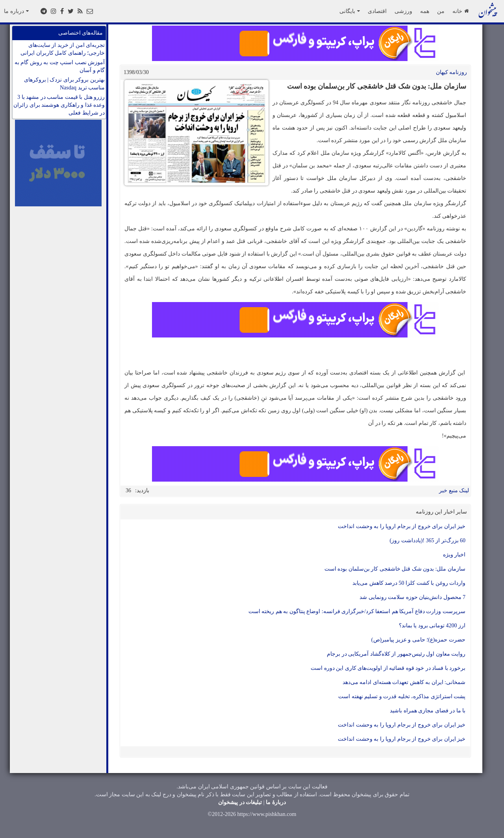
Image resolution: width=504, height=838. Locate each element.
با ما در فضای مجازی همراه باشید (428, 711)
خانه (460, 11)
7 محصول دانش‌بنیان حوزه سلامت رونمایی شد (412, 597)
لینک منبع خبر (454, 490)
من (441, 11)
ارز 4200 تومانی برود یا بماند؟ (432, 626)
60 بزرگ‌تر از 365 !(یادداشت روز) (428, 540)
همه (425, 11)
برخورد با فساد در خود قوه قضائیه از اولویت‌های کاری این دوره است (388, 668)
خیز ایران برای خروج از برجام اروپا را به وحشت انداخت (402, 526)
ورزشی (403, 11)
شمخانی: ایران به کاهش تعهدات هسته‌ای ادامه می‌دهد (404, 682)
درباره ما (16, 11)
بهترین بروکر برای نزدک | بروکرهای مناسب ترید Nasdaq (64, 84)
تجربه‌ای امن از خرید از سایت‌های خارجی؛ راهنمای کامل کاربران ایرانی (63, 49)
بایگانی (350, 11)
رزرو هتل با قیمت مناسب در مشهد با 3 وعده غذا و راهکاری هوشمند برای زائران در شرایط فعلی (59, 105)
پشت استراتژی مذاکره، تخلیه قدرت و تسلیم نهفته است (402, 696)
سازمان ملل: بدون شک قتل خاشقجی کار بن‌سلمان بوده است (395, 569)
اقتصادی (377, 11)
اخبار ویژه (454, 555)
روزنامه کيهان (452, 72)
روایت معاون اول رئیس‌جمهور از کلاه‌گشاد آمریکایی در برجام (396, 654)
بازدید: (142, 490)
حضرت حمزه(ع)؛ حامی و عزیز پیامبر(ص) (418, 640)
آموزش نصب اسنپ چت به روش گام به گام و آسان (60, 66)
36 (128, 490)
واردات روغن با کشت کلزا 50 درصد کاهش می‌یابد (409, 583)
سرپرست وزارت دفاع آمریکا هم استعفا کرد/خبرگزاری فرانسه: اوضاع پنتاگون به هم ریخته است (357, 611)
